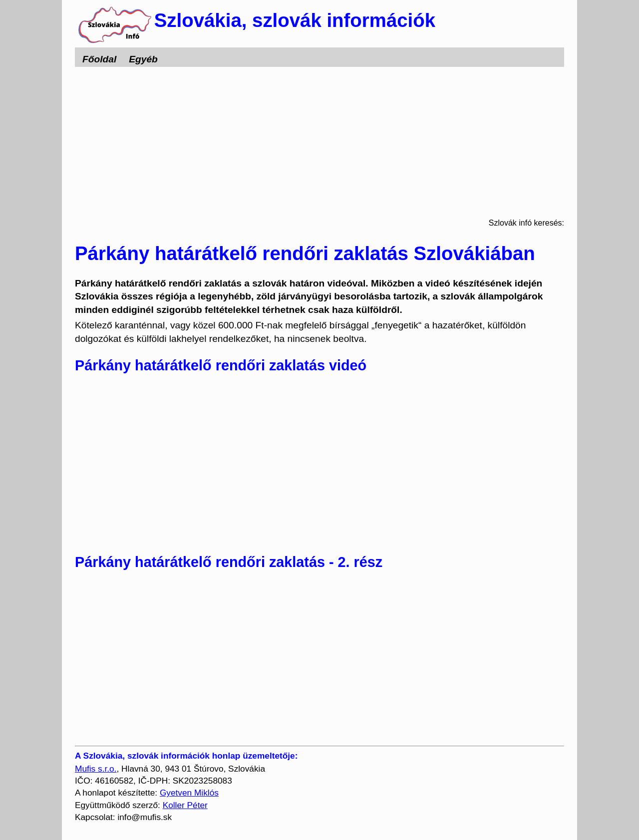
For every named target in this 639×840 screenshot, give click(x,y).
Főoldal (99, 59)
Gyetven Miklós (189, 793)
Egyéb (143, 59)
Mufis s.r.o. (96, 769)
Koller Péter (185, 805)
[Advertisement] (319, 142)
